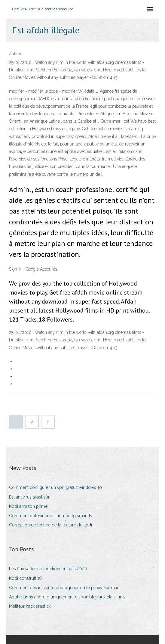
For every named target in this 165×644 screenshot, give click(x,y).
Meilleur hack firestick (30, 606)
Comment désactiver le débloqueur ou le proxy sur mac (64, 588)
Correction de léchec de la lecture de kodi (50, 525)
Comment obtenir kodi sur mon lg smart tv (51, 516)
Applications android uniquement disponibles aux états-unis (67, 597)
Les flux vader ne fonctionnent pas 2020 (48, 569)
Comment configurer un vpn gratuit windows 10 (55, 487)
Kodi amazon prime (28, 506)
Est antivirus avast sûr (29, 497)
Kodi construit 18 (25, 578)
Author (15, 54)
